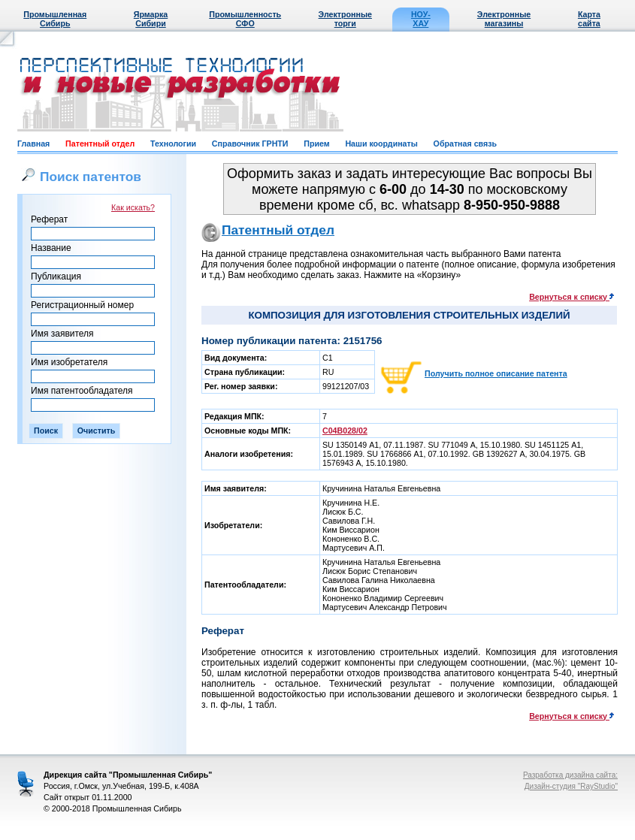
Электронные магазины (504, 19)
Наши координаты (381, 144)
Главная (33, 144)
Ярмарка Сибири (151, 19)
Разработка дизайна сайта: (570, 775)
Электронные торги (345, 19)
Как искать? (133, 207)
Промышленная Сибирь (55, 19)
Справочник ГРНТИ (250, 144)
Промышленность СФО (245, 19)
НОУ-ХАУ (421, 19)
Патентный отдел (100, 144)
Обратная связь (465, 144)
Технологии (173, 144)
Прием (316, 144)
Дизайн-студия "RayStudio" (571, 786)
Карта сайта (589, 19)
